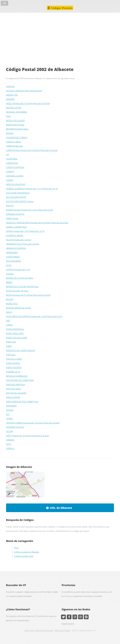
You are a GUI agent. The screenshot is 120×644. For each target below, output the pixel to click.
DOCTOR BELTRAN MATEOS (18, 193)
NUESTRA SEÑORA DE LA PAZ (19, 308)
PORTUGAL (11, 355)
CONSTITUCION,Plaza (15, 167)
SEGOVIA (10, 410)
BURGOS (10, 133)
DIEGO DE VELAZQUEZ (16, 184)
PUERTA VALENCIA (14, 367)
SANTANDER (11, 406)
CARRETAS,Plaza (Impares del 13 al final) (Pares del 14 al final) (32, 150)
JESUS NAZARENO (14, 261)
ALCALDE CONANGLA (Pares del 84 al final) (24, 91)
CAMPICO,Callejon (14, 142)
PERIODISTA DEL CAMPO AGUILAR (21, 350)
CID (8, 154)
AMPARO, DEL (12, 95)
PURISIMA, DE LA (13, 372)
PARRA (9, 346)
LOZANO (10, 274)
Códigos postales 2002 (24, 556)
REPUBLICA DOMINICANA (17, 376)
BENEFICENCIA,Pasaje (15, 125)
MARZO (9, 282)
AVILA (8, 116)
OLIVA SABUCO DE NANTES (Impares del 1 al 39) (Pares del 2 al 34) (34, 316)
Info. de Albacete (61, 508)
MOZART (10, 299)
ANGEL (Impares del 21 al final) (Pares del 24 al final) (28, 103)
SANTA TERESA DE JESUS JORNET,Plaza (22, 401)
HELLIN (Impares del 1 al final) (19, 240)
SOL (8, 414)
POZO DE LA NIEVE (14, 359)
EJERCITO (10, 206)
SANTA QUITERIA (13, 397)
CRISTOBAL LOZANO (15, 176)
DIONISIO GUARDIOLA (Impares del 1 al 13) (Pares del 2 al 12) (32, 189)
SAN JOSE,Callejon (14, 389)
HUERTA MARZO (13, 257)
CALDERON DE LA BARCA (17, 137)
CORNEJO (10, 172)
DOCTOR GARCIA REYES (16, 197)
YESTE (9, 444)
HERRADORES (12, 252)
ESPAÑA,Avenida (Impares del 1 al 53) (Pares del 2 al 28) (30, 210)
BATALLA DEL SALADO (16, 120)
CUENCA (10, 180)
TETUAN (9, 431)
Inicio (17, 548)
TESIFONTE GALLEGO (15, 427)
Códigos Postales (61, 8)
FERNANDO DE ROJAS (15, 214)
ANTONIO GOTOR (14, 108)
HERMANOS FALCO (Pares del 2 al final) (23, 244)
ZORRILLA (10, 448)
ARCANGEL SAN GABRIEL (17, 112)
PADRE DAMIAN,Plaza (15, 329)
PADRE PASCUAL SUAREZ (17, 338)
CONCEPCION (12, 163)
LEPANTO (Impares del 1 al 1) (18, 269)
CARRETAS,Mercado (14, 146)
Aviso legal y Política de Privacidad (39, 630)
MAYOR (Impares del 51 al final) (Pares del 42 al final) (28, 295)
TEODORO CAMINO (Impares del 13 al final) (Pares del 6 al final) (33, 423)
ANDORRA (10, 99)
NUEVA (9, 312)
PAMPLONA (11, 342)
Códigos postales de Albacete (27, 552)
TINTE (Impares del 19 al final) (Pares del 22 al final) (27, 436)
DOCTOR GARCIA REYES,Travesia (20, 201)
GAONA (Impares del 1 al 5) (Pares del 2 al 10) (25, 231)
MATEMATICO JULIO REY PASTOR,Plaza (22, 287)
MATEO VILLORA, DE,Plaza (17, 291)
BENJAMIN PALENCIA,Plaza (17, 129)
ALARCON (10, 86)
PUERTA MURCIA (13, 363)
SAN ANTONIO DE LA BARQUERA (20, 380)
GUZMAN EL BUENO (15, 235)
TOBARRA (10, 440)
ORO (8, 321)
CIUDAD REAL (12, 159)
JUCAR (9, 265)
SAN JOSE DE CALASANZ (16, 393)
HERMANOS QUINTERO (16, 248)
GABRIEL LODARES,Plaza (16, 227)
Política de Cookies (62, 630)
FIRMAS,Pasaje (12, 218)
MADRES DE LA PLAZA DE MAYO (20, 278)
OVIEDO (9, 325)
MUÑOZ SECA (12, 304)
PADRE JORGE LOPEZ (15, 333)
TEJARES (9, 419)
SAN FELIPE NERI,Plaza (16, 384)
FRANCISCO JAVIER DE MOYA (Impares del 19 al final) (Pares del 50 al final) (37, 223)
